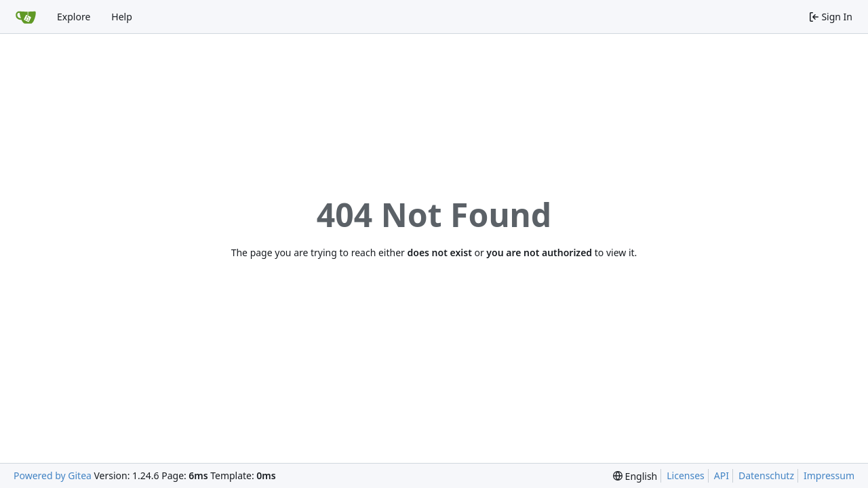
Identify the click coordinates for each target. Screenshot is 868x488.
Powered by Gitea (53, 475)
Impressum (829, 475)
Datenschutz (766, 475)
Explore (74, 17)
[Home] (26, 17)
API (722, 475)
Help (122, 17)
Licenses (686, 475)
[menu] (635, 476)
